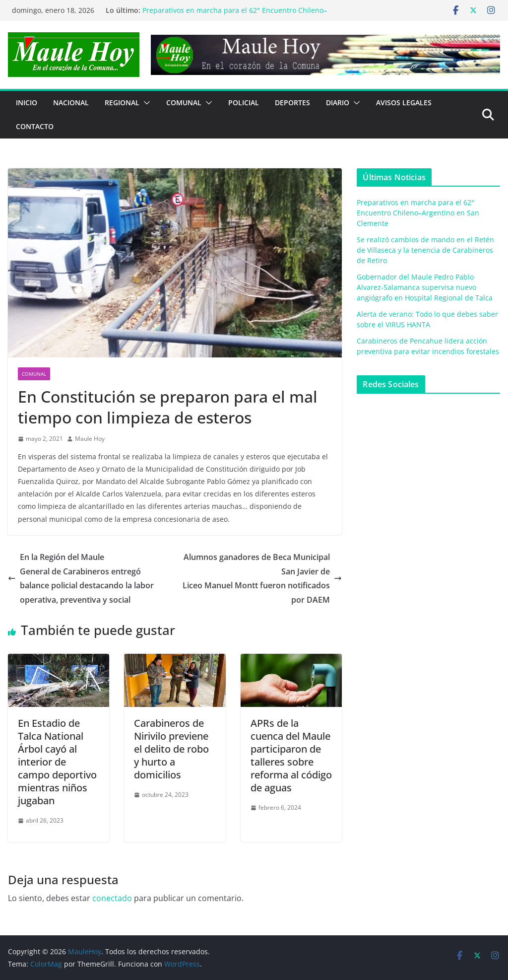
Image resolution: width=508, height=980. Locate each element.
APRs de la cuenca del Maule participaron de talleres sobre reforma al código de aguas (291, 755)
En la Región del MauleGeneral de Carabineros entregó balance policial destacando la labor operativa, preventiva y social (81, 578)
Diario (338, 103)
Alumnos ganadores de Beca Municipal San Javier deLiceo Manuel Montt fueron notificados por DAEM (262, 578)
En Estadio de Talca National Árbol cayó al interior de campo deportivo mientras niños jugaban (57, 762)
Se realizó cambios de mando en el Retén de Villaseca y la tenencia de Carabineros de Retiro (425, 250)
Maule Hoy (90, 439)
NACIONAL (71, 103)
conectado (112, 898)
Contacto (35, 126)
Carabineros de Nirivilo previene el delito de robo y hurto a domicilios (171, 749)
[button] (145, 103)
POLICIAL (244, 103)
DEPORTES (292, 103)
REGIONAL (122, 103)
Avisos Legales (404, 103)
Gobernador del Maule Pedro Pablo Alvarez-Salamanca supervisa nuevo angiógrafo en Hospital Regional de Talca (425, 287)
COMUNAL (184, 103)
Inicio (27, 103)
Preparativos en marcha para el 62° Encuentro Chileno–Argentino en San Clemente (418, 213)
